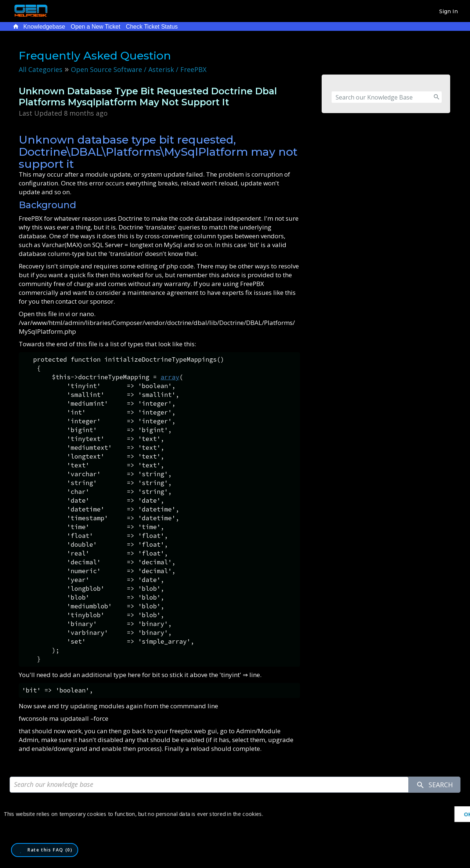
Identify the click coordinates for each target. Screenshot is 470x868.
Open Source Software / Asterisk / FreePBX (139, 69)
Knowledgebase (44, 27)
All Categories (41, 69)
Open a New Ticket (95, 27)
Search (434, 785)
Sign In (449, 11)
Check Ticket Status (152, 27)
